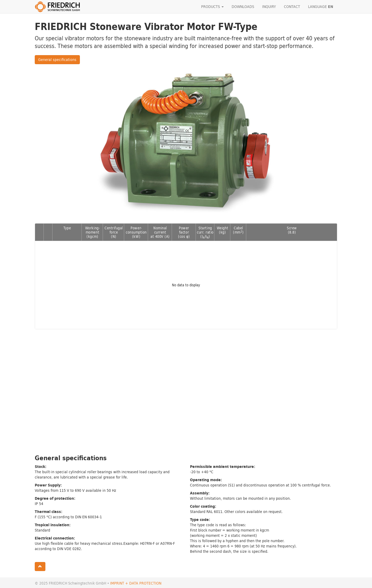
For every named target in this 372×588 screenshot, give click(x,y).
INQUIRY (269, 6)
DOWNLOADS (243, 6)
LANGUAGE (321, 7)
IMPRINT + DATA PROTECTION (136, 583)
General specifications (57, 60)
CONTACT (292, 6)
